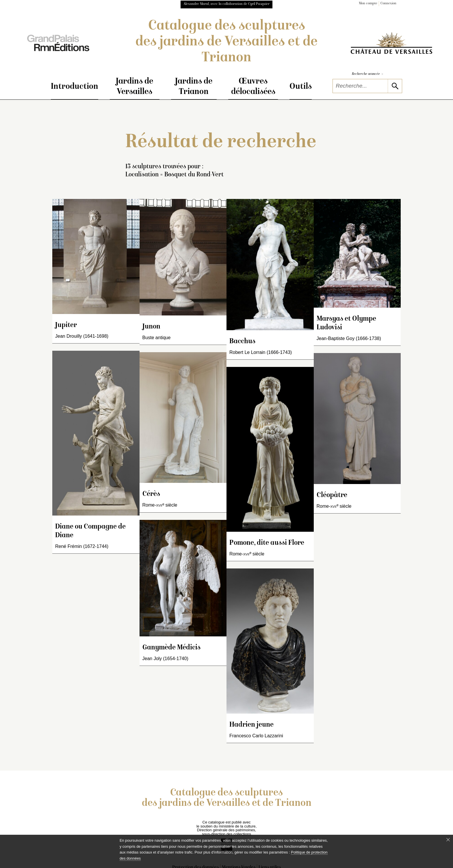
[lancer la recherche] (395, 86)
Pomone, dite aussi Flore (267, 543)
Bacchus (242, 342)
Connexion (388, 4)
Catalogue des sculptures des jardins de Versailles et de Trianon (226, 42)
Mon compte (368, 4)
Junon (151, 327)
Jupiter (66, 325)
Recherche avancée (367, 74)
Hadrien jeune (251, 725)
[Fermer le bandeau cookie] (448, 840)
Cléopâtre (332, 495)
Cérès (151, 494)
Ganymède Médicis (171, 648)
